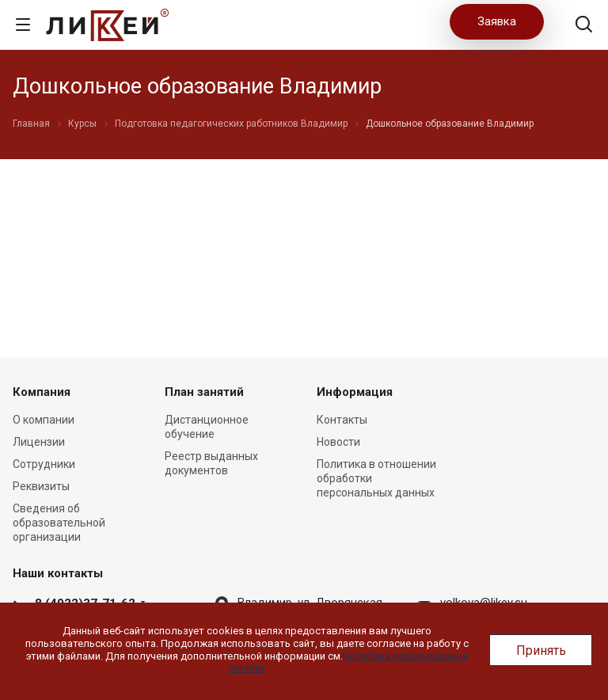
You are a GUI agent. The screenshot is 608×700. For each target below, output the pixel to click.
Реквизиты (41, 486)
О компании (44, 420)
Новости (338, 442)
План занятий (204, 392)
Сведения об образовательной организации (59, 523)
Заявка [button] (497, 21)
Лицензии (39, 442)
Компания (42, 392)
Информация (355, 392)
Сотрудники (44, 464)
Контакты (342, 420)
